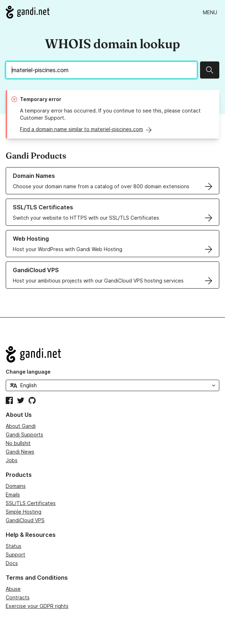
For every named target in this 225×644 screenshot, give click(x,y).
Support (16, 555)
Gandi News (20, 452)
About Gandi (21, 426)
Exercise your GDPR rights (37, 606)
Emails (13, 495)
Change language (28, 372)
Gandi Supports (24, 435)
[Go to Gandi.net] (28, 12)
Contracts (18, 597)
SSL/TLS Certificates (31, 503)
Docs (12, 563)
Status (14, 546)
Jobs (12, 460)
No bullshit (18, 443)
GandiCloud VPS (25, 520)
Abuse (13, 589)
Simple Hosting (24, 512)
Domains (16, 486)
